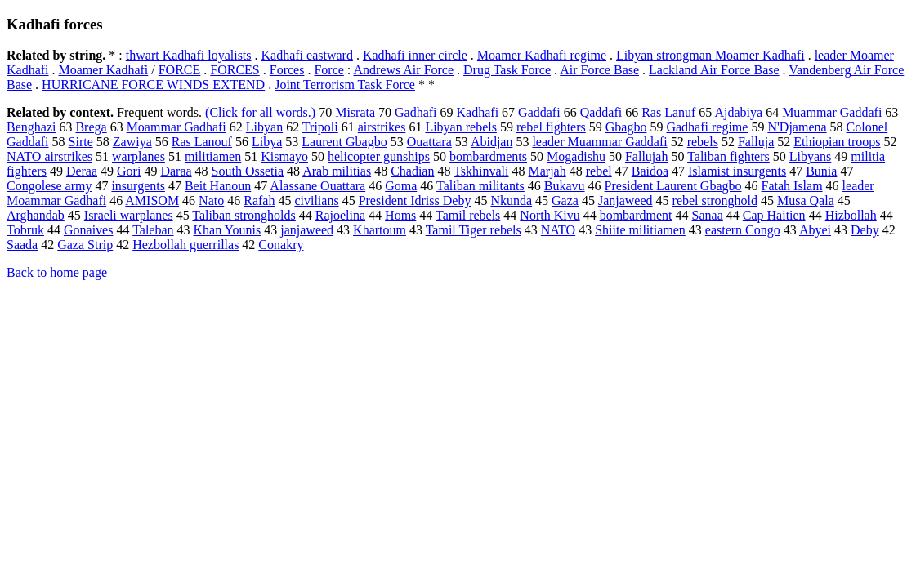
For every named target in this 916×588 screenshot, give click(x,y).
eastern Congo (743, 230)
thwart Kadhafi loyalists (189, 55)
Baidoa (650, 171)
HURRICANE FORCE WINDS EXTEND (153, 85)
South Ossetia (248, 171)
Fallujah (646, 156)
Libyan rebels (461, 127)
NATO (558, 230)
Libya (267, 142)
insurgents (138, 186)
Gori (129, 171)
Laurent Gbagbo (344, 142)
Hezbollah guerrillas (185, 245)
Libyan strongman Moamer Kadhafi (710, 55)
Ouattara (429, 142)
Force (328, 70)
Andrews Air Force (403, 70)
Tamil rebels (468, 215)
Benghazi (31, 127)
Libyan (264, 127)
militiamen (213, 156)
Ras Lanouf (202, 142)
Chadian (412, 171)
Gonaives (88, 230)
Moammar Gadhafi (176, 127)
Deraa (82, 171)
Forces (287, 70)
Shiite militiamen (640, 230)
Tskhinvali (481, 171)
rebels (703, 142)
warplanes (139, 156)
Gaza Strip (85, 245)
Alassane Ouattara (317, 186)
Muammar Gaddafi (832, 112)
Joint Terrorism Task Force (345, 85)
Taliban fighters (728, 156)
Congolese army (49, 186)
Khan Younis (228, 230)
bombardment (636, 215)
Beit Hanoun (218, 186)
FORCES (235, 70)
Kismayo (284, 156)
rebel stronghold (715, 200)
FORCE (180, 70)
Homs (400, 215)
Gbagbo (626, 127)
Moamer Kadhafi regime (542, 55)
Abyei (815, 230)
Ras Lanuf (668, 112)
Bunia (821, 171)
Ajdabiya (738, 112)
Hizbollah (851, 215)
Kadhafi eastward (307, 55)
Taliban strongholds (244, 215)
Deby (865, 230)
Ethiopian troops (837, 142)
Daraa (176, 171)
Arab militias (337, 171)
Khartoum (380, 230)
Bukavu (565, 186)
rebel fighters (551, 127)
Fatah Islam (792, 186)
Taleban (153, 230)
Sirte (81, 142)
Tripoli (320, 127)
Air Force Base (599, 70)
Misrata (355, 112)
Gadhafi (416, 112)
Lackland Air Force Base (714, 70)
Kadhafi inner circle (415, 55)
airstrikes (382, 127)
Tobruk (25, 230)
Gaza (565, 200)
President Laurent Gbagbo (673, 186)
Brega (91, 127)
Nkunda (511, 200)
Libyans (811, 156)
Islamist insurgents (737, 171)
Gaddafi (539, 112)
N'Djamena (797, 127)
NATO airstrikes (49, 156)
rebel (599, 171)
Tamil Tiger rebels (474, 230)
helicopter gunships (379, 156)
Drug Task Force (507, 70)
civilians (316, 200)
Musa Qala (806, 200)
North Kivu (550, 215)
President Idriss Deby (415, 200)
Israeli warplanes (129, 215)
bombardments (488, 156)
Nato (211, 200)
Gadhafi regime (707, 127)
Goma (401, 186)
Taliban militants (480, 186)
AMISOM (152, 200)
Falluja (756, 142)
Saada (22, 245)
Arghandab (36, 215)
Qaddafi (601, 112)
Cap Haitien (774, 215)
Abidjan (492, 142)
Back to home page (57, 272)
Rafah (259, 200)
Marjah (547, 171)
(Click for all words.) (260, 112)
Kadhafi (478, 112)
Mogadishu (576, 156)
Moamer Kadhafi (104, 70)
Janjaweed (626, 200)
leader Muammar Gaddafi (599, 142)
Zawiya (132, 142)
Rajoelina (340, 215)
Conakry (281, 245)
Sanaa (708, 215)
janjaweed (307, 230)
